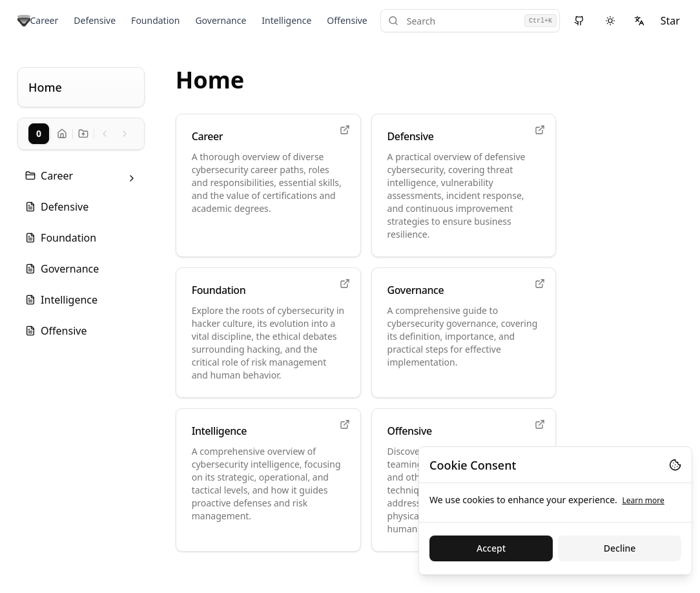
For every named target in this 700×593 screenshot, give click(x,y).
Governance (221, 20)
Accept (491, 548)
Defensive (95, 20)
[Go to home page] (24, 21)
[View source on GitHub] (580, 21)
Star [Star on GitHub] (670, 21)
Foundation (155, 20)
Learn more (643, 500)
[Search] (470, 21)
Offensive (347, 20)
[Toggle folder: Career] (132, 178)
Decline (620, 548)
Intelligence (286, 20)
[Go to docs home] (62, 134)
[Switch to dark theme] (610, 21)
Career (45, 20)
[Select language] (639, 21)
